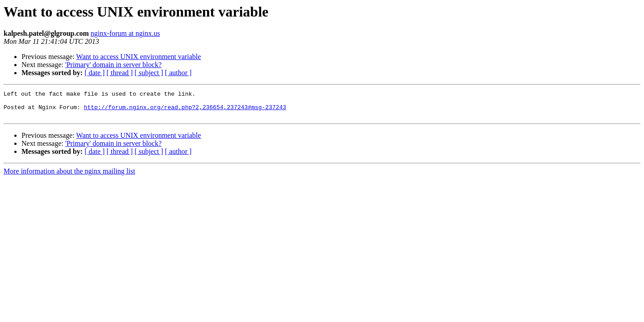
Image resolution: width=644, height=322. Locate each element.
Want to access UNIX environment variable (138, 57)
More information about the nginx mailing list (69, 176)
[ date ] (95, 73)
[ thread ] (120, 73)
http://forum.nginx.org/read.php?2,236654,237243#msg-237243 (185, 111)
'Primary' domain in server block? (113, 65)
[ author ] (178, 73)
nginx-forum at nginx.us (125, 33)
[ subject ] (149, 73)
